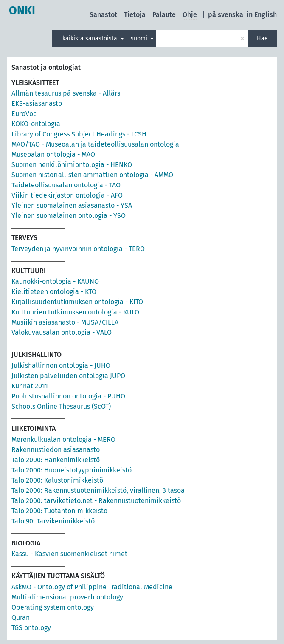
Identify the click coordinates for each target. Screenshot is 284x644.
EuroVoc (24, 114)
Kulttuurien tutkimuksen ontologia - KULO (75, 312)
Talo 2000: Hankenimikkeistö (56, 460)
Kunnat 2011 (30, 386)
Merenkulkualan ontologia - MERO (63, 439)
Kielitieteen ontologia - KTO (54, 292)
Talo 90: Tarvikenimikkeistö (53, 521)
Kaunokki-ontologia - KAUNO (55, 281)
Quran (21, 617)
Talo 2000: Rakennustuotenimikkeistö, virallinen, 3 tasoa (98, 490)
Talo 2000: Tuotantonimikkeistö (59, 511)
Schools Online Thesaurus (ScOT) (61, 406)
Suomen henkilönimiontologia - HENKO (72, 165)
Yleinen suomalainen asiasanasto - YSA (72, 205)
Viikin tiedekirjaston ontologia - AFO (67, 195)
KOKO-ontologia (36, 124)
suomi (140, 38)
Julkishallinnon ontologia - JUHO (61, 366)
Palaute (164, 15)
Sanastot (103, 15)
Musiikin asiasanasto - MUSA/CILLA (65, 322)
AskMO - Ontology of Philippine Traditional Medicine (92, 587)
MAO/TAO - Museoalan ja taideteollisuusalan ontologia (95, 144)
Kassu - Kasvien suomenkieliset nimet (69, 554)
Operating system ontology (53, 607)
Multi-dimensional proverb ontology (67, 597)
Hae (262, 38)
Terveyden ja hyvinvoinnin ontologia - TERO (78, 249)
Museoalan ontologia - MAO (53, 154)
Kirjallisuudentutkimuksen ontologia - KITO (77, 302)
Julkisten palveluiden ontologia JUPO (68, 376)
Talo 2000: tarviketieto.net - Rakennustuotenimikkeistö (96, 501)
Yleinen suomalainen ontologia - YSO (69, 216)
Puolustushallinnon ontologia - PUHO (68, 396)
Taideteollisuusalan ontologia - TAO (66, 185)
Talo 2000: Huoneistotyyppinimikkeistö (72, 470)
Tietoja (135, 15)
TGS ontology (31, 628)
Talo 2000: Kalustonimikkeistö (57, 480)
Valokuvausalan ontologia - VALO (62, 332)
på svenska (226, 15)
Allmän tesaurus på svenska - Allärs (66, 93)
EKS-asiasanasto (37, 103)
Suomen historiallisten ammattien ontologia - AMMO (92, 175)
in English (262, 15)
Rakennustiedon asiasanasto (56, 450)
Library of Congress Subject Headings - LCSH (79, 134)
